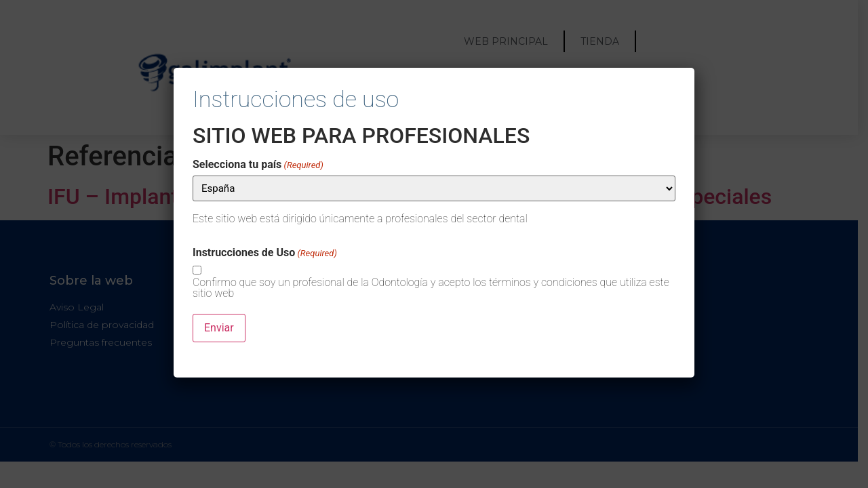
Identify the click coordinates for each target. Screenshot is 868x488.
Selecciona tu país (258, 165)
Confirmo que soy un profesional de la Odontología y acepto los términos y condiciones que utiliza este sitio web (431, 288)
